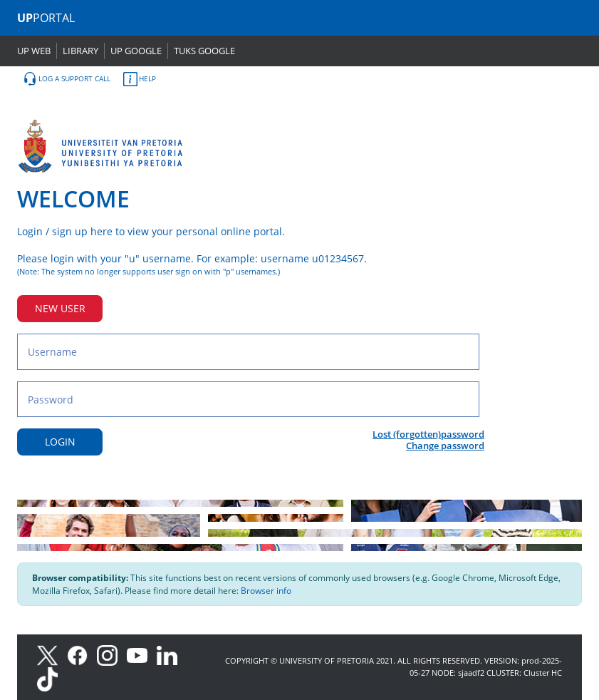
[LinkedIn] (171, 654)
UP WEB (34, 51)
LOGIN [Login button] (60, 442)
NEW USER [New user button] (60, 308)
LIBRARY (80, 51)
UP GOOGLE (136, 51)
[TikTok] (51, 678)
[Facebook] (82, 654)
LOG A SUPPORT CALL (67, 79)
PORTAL (46, 18)
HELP (140, 79)
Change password (445, 446)
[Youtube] (142, 654)
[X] (51, 654)
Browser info (266, 591)
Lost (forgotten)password (428, 434)
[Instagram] (112, 654)
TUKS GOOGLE (204, 51)
